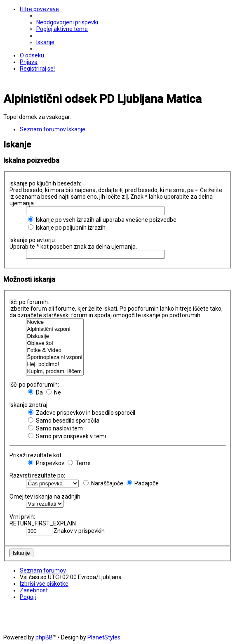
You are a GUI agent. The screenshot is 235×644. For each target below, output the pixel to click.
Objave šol (55, 343)
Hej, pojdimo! (55, 365)
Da (35, 392)
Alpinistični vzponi (55, 329)
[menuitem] (67, 22)
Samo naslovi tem (55, 428)
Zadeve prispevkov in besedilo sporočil (82, 413)
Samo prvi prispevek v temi (67, 436)
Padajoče (143, 483)
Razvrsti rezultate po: (37, 475)
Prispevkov (46, 463)
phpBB (44, 637)
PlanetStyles (104, 637)
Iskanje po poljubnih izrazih (67, 228)
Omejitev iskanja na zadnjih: (46, 497)
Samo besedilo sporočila (64, 421)
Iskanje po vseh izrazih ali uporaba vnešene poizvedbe (102, 220)
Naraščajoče (103, 483)
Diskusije (55, 336)
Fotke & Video (55, 351)
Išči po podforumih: (34, 385)
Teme (79, 463)
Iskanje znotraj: (29, 405)
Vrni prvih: (22, 517)
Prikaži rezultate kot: (36, 455)
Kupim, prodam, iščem (55, 372)
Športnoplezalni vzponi (55, 358)
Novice (55, 322)
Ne (54, 392)
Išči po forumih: (29, 302)
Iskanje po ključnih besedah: (45, 183)
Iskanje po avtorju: (33, 240)
